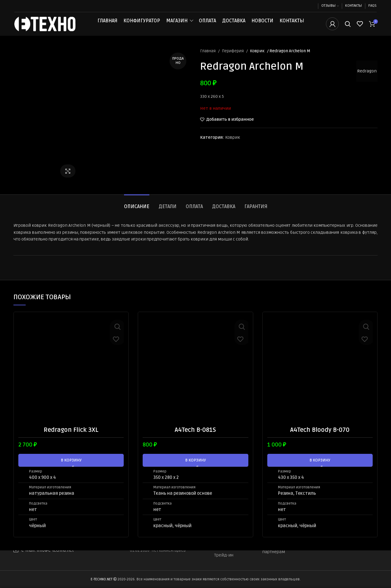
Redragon (365, 80)
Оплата (207, 25)
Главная (107, 25)
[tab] (137, 212)
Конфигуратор (142, 25)
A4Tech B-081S (195, 439)
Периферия (233, 60)
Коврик (257, 60)
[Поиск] (348, 28)
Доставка (234, 25)
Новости (262, 25)
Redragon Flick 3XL (71, 439)
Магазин (177, 25)
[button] (71, 469)
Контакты (292, 25)
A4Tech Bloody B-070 (320, 439)
